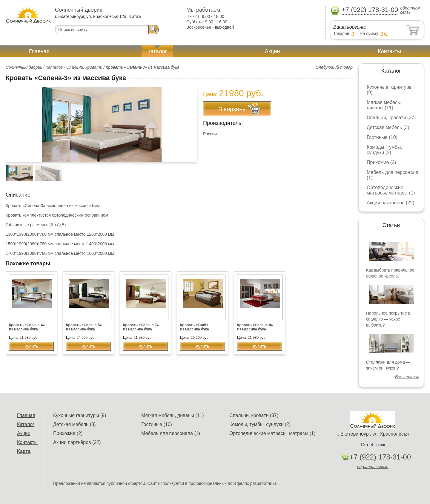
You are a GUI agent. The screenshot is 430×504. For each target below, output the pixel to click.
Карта (24, 451)
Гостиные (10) (382, 137)
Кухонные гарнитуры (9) (80, 415)
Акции (272, 51)
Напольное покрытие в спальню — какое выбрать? (388, 319)
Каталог (157, 51)
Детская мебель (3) (388, 127)
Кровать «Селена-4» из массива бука (27, 327)
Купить (31, 346)
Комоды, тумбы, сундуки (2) (384, 150)
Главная (39, 51)
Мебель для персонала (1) (171, 433)
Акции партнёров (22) (391, 203)
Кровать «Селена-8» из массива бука (255, 327)
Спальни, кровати (84, 67)
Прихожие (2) (381, 162)
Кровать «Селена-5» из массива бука (84, 327)
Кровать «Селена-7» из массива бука (141, 327)
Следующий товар (334, 67)
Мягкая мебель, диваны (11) (384, 105)
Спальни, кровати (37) (391, 118)
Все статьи (407, 377)
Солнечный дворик (24, 67)
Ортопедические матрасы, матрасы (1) (391, 190)
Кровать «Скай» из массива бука (195, 327)
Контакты (389, 51)
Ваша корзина (349, 27)
